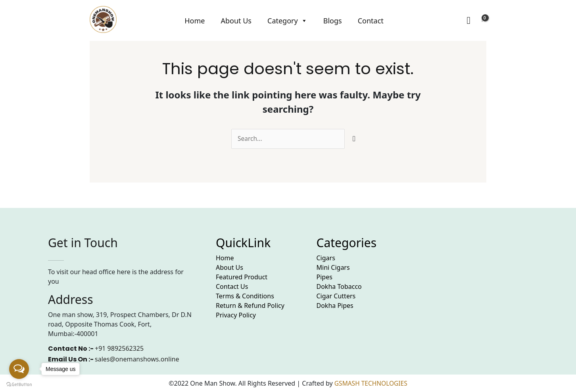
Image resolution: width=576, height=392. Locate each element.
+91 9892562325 (119, 349)
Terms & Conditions (245, 296)
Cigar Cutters (336, 296)
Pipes (324, 277)
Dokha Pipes (335, 306)
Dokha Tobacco (339, 287)
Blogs (333, 21)
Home (195, 21)
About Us (236, 21)
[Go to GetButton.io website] (19, 384)
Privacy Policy (236, 315)
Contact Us (232, 287)
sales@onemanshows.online (137, 359)
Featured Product (242, 277)
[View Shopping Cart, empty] (482, 21)
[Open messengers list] (19, 369)
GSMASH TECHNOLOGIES (371, 383)
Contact (371, 21)
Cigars (326, 258)
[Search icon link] (468, 21)
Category (287, 21)
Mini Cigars (333, 268)
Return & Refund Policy (250, 306)
